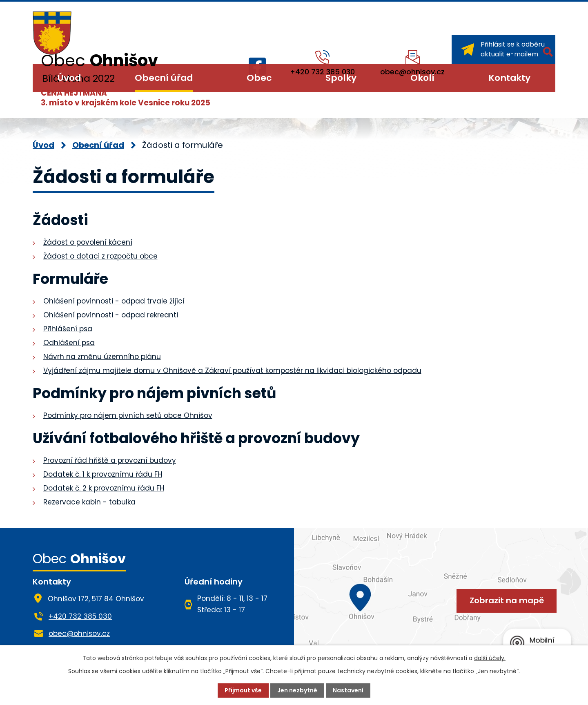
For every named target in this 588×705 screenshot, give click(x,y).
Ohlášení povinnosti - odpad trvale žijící (114, 301)
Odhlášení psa (69, 343)
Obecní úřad (164, 78)
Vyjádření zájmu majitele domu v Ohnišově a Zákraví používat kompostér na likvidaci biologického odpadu (232, 370)
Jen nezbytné (297, 690)
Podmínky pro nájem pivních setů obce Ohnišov (128, 415)
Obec (259, 78)
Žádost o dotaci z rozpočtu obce (100, 256)
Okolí (422, 78)
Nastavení (348, 690)
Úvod (69, 78)
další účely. (490, 658)
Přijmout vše (243, 690)
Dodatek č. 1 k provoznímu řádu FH (103, 474)
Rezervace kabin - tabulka (89, 502)
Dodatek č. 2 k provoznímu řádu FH (104, 488)
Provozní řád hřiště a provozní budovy (110, 460)
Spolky (341, 78)
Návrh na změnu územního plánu (102, 357)
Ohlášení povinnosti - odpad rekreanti (111, 315)
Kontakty (509, 78)
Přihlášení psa (68, 329)
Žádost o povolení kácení (88, 242)
